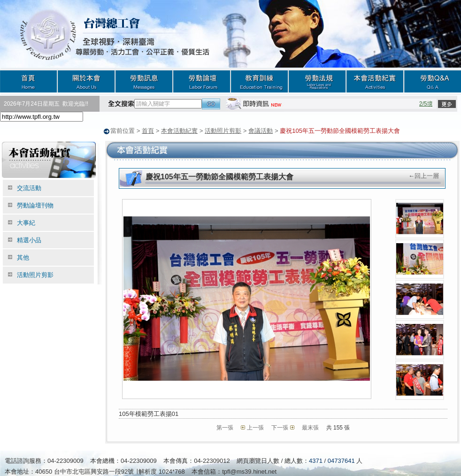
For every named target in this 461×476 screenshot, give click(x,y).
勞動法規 (317, 81)
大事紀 (26, 222)
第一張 (225, 427)
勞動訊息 (144, 81)
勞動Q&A (432, 81)
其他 (23, 257)
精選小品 (29, 240)
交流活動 (29, 188)
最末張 (310, 427)
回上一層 (427, 175)
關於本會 (86, 81)
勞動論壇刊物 (35, 205)
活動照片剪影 (223, 131)
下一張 (280, 427)
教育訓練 (259, 81)
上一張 (255, 427)
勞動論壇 (202, 81)
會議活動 (261, 131)
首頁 (29, 81)
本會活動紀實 (375, 81)
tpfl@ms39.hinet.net (249, 471)
